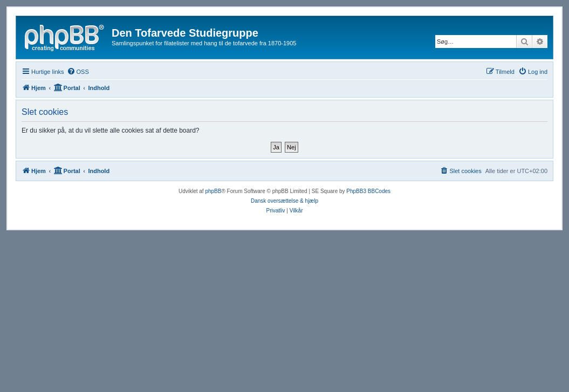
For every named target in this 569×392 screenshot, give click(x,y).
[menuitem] (78, 72)
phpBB (213, 191)
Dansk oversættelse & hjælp (284, 201)
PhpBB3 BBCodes (368, 191)
